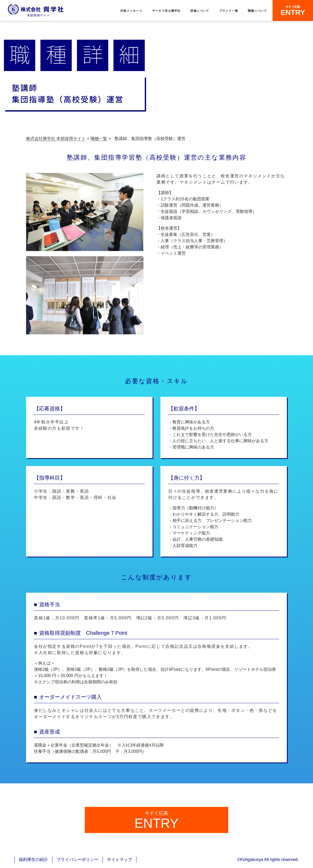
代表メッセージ (131, 11)
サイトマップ (119, 860)
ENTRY (293, 11)
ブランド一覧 (229, 11)
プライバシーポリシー (77, 860)
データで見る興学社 (166, 11)
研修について (200, 11)
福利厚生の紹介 (33, 860)
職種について (257, 11)
